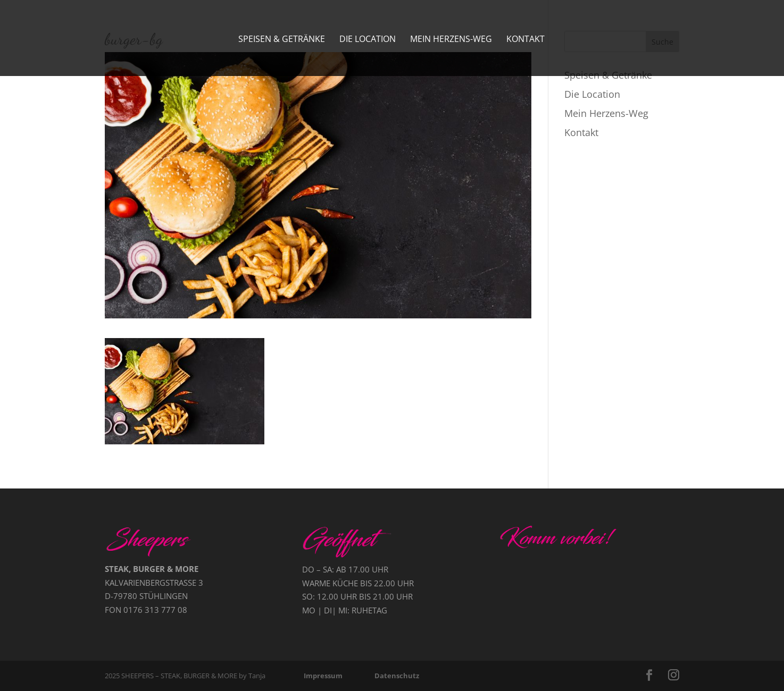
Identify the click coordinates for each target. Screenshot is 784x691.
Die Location (368, 40)
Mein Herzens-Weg (451, 40)
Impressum (323, 676)
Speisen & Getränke (282, 40)
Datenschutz (397, 676)
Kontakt (526, 40)
